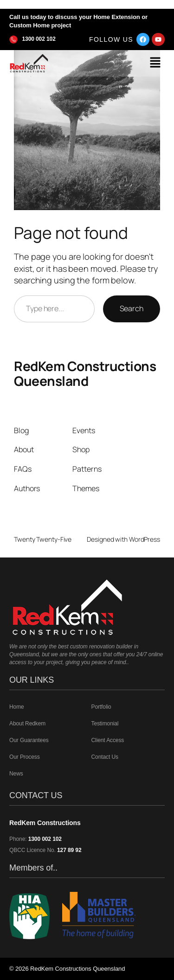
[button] (155, 63)
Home (17, 707)
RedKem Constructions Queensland (85, 373)
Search (132, 308)
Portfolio (101, 707)
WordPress (145, 539)
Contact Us (105, 757)
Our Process (25, 757)
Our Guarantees (29, 740)
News (16, 774)
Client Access (108, 740)
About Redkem (27, 724)
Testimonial (105, 724)
